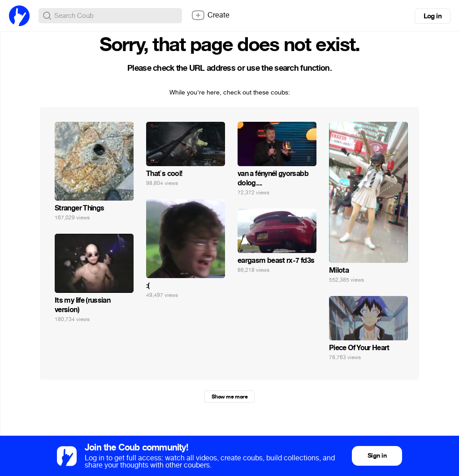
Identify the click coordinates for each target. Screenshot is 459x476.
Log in (433, 16)
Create (210, 15)
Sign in (377, 456)
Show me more (229, 397)
